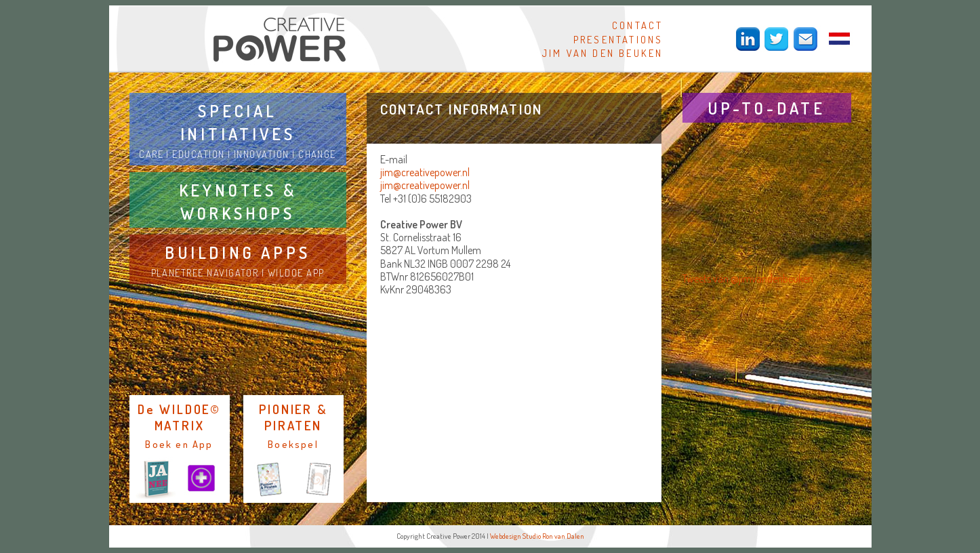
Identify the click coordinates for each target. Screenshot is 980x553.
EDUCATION (198, 154)
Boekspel (293, 444)
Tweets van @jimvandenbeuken (748, 279)
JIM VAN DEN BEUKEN (603, 53)
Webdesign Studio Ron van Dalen (537, 536)
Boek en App (179, 444)
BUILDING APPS (237, 252)
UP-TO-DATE (767, 108)
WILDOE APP (296, 272)
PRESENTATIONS (618, 39)
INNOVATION (262, 154)
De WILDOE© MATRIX (179, 417)
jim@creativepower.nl (425, 172)
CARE (151, 154)
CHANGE (317, 154)
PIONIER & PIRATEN (293, 417)
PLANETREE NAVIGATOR (205, 272)
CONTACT (637, 25)
